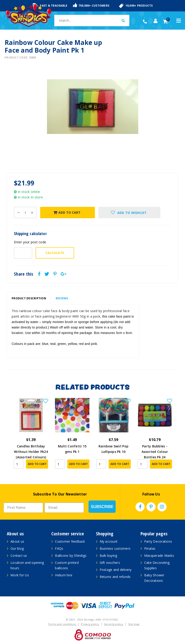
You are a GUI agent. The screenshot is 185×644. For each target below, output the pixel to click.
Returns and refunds (115, 577)
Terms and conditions (62, 624)
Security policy (114, 624)
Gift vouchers (110, 563)
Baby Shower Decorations (154, 578)
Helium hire (64, 575)
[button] (129, 213)
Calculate (55, 253)
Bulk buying (108, 555)
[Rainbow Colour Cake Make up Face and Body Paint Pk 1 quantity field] (25, 213)
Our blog (17, 548)
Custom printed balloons (67, 565)
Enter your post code (30, 242)
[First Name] (23, 508)
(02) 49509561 (146, 22)
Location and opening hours (27, 565)
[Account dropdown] (156, 21)
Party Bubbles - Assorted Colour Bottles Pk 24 (155, 452)
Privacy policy (90, 624)
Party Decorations (158, 541)
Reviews (62, 298)
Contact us (19, 555)
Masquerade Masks (159, 555)
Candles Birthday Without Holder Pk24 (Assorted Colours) (31, 452)
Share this (24, 274)
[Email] (64, 508)
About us (17, 541)
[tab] (29, 298)
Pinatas (150, 548)
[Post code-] (23, 253)
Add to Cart (67, 212)
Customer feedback (70, 541)
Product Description (29, 298)
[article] (31, 436)
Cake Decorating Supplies (157, 565)
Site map (134, 624)
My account (109, 541)
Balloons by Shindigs (71, 555)
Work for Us (20, 575)
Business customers (115, 548)
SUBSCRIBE (102, 507)
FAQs (59, 548)
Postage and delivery (116, 570)
